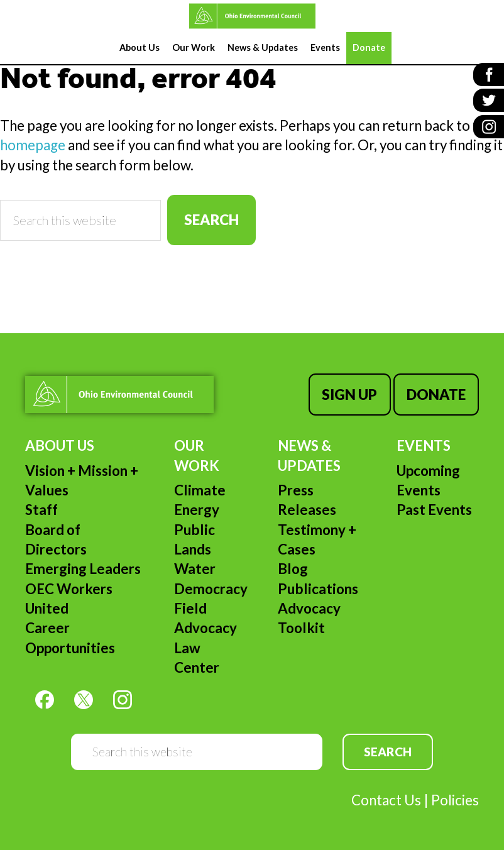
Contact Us (386, 800)
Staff (41, 510)
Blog (293, 569)
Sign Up (349, 395)
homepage (33, 145)
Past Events (434, 510)
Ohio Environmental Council (252, 16)
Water (195, 569)
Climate (200, 490)
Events (424, 445)
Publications (318, 589)
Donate (436, 395)
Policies (455, 800)
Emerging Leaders (83, 569)
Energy (197, 510)
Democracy (211, 589)
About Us (60, 445)
